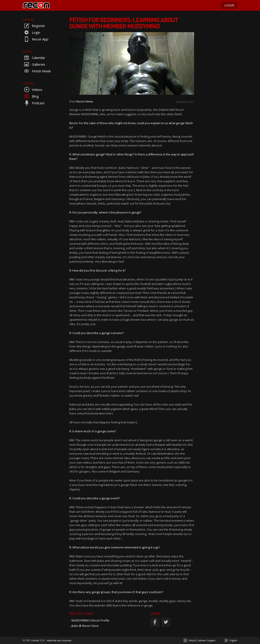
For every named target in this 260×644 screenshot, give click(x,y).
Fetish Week (37, 71)
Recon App (36, 39)
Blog (31, 96)
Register (34, 26)
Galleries (34, 64)
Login (32, 32)
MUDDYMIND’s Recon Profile (90, 620)
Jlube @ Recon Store (85, 626)
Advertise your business (59, 640)
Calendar (34, 58)
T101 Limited (32, 640)
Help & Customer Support (202, 640)
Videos (33, 90)
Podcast (34, 103)
